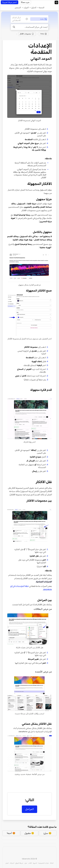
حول (26, 863)
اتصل (7, 863)
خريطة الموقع (19, 863)
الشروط (35, 863)
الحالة (52, 863)
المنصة (42, 8)
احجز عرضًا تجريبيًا (9, 2)
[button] (41, 8)
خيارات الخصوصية (44, 863)
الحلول (34, 8)
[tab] (39, 19)
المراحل (30, 809)
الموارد (26, 8)
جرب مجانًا (25, 2)
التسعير (18, 8)
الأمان (30, 863)
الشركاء (12, 863)
